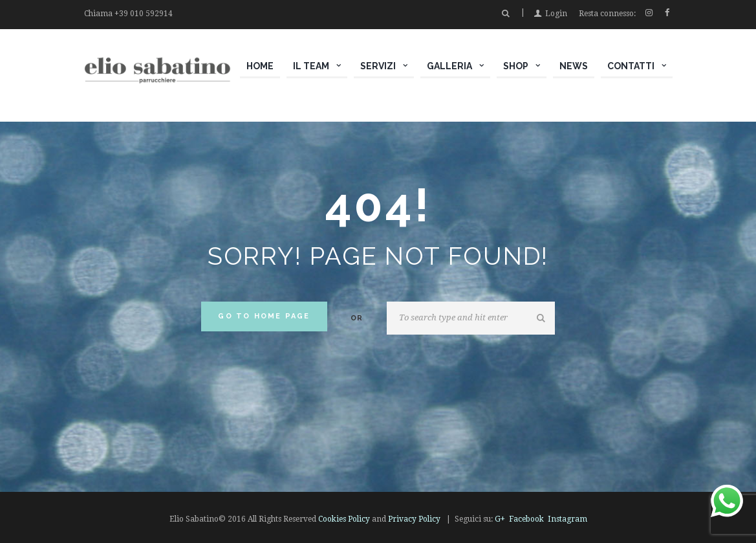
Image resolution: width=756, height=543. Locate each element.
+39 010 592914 (144, 14)
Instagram (567, 519)
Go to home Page (264, 316)
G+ (500, 519)
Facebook (526, 519)
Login (556, 14)
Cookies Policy (344, 519)
